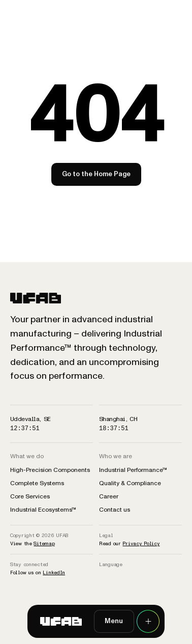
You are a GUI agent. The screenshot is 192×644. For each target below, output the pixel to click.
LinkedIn (54, 572)
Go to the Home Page (96, 174)
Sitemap (44, 543)
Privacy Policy (141, 543)
